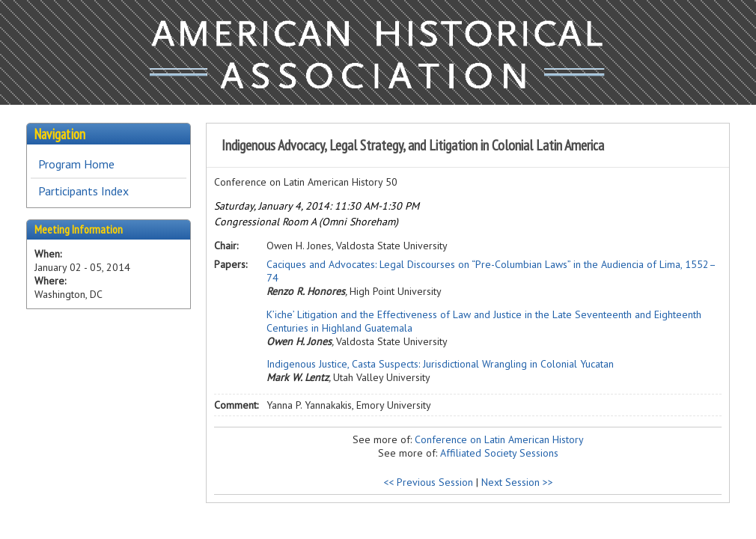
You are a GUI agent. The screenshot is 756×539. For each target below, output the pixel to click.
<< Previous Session (428, 482)
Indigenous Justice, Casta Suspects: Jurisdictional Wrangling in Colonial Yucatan (440, 364)
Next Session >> (517, 482)
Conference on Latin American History (499, 439)
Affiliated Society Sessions (499, 453)
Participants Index (83, 191)
